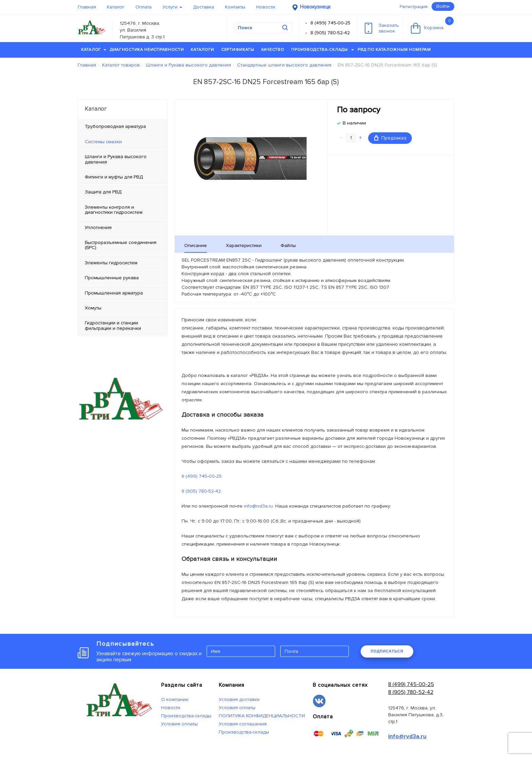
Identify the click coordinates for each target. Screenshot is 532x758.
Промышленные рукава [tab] (112, 278)
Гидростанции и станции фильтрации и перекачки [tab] (113, 325)
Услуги (172, 7)
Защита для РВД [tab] (103, 192)
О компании (175, 699)
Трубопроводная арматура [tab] (115, 126)
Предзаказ (390, 138)
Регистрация (414, 7)
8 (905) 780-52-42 (330, 33)
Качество (273, 50)
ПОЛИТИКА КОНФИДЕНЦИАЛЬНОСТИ (262, 716)
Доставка (204, 7)
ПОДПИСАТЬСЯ (387, 651)
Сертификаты (238, 50)
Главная (87, 7)
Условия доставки (239, 699)
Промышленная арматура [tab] (114, 293)
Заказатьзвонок (382, 28)
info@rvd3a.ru (258, 506)
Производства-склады (322, 50)
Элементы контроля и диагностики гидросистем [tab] (114, 210)
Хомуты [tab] (93, 308)
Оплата (144, 7)
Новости (266, 7)
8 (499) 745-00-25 (330, 23)
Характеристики (244, 245)
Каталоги (202, 50)
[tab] (123, 142)
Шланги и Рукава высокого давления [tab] (116, 159)
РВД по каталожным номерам (394, 50)
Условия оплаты (179, 724)
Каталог (116, 7)
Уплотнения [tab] (98, 228)
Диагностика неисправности (147, 50)
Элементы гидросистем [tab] (111, 263)
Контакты (235, 7)
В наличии (354, 123)
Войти (443, 6)
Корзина (432, 25)
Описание (196, 245)
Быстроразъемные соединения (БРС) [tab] (121, 245)
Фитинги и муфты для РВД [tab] (114, 177)
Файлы (288, 245)
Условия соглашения (243, 724)
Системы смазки (103, 142)
